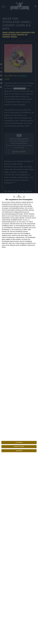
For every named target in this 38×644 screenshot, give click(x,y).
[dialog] (19, 419)
